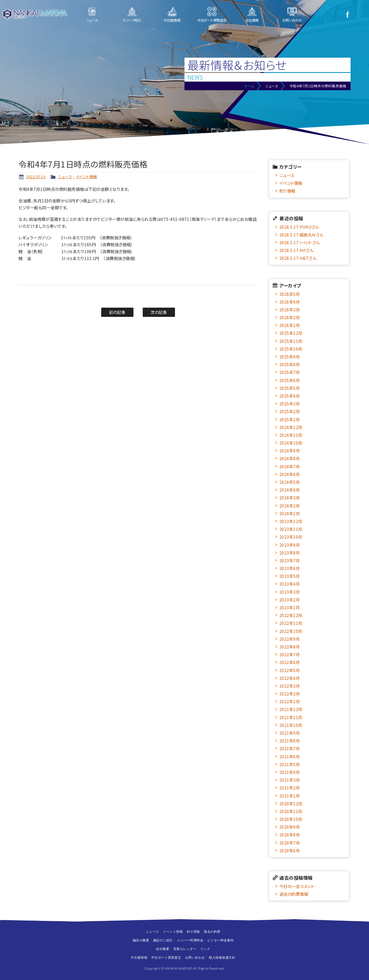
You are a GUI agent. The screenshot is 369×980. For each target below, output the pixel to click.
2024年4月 (290, 490)
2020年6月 (290, 850)
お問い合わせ (292, 20)
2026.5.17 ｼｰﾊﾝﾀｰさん (300, 242)
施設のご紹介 (163, 940)
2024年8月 (290, 458)
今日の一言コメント (297, 886)
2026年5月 (290, 294)
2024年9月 (290, 451)
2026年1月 (290, 325)
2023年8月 (290, 553)
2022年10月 (291, 631)
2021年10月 (291, 725)
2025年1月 (290, 419)
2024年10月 (291, 443)
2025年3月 (290, 404)
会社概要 (163, 949)
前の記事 (117, 312)
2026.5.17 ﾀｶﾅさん (296, 250)
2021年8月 (290, 741)
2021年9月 (290, 733)
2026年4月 (290, 302)
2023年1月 (290, 607)
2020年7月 (290, 843)
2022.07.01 (36, 177)
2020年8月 (290, 835)
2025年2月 (290, 411)
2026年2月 (290, 317)
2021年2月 (290, 788)
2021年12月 (291, 709)
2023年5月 (290, 576)
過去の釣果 (212, 932)
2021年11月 (291, 717)
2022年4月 (290, 678)
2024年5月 (290, 482)
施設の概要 (141, 940)
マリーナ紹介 (132, 20)
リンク (205, 949)
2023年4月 (290, 584)
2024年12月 (291, 427)
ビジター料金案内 (221, 940)
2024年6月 (290, 474)
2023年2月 (290, 600)
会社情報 (252, 20)
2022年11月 (291, 623)
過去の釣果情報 (294, 894)
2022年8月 (290, 647)
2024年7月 (290, 466)
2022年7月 (290, 654)
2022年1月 (290, 701)
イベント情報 (86, 177)
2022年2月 (290, 694)
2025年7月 (290, 372)
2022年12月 (291, 615)
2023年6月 (290, 568)
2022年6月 (290, 662)
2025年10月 (291, 349)
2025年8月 (290, 364)
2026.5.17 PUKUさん (299, 227)
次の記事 (159, 312)
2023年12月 (291, 521)
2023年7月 (290, 560)
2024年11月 (291, 435)
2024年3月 (290, 497)
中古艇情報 (172, 20)
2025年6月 (290, 380)
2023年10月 (291, 537)
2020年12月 (291, 803)
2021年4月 (290, 772)
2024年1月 (290, 513)
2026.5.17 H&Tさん (298, 258)
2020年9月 (290, 827)
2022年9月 (290, 639)
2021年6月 (290, 756)
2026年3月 (290, 310)
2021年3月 (290, 780)
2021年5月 (290, 764)
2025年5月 (290, 388)
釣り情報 (287, 191)
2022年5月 (290, 670)
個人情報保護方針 (222, 958)
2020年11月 (291, 811)
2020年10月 (291, 819)
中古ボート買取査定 (212, 20)
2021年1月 (290, 796)
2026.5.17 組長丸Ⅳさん (301, 235)
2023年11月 (291, 529)
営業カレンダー (185, 949)
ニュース (92, 20)
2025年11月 (291, 341)
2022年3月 (290, 686)
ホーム (249, 86)
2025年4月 (290, 396)
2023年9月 (290, 545)
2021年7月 (290, 748)
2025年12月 (291, 333)
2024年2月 (290, 506)
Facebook (347, 14)
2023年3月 (290, 592)
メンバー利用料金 (190, 940)
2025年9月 (290, 357)
